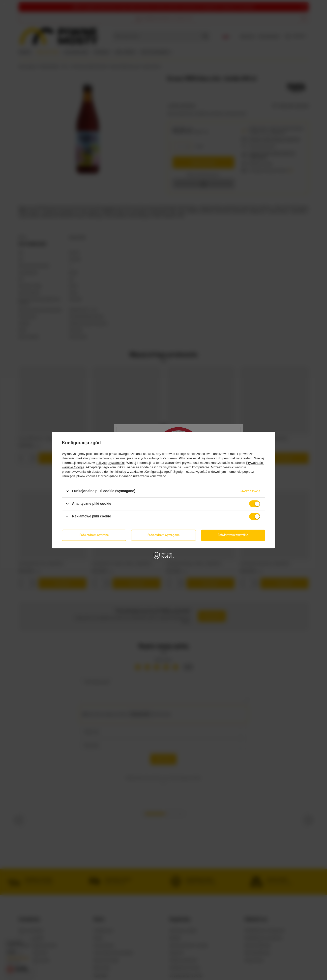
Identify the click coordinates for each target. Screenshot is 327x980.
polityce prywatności (110, 463)
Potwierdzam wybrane (94, 535)
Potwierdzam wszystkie (233, 535)
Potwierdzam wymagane (163, 535)
